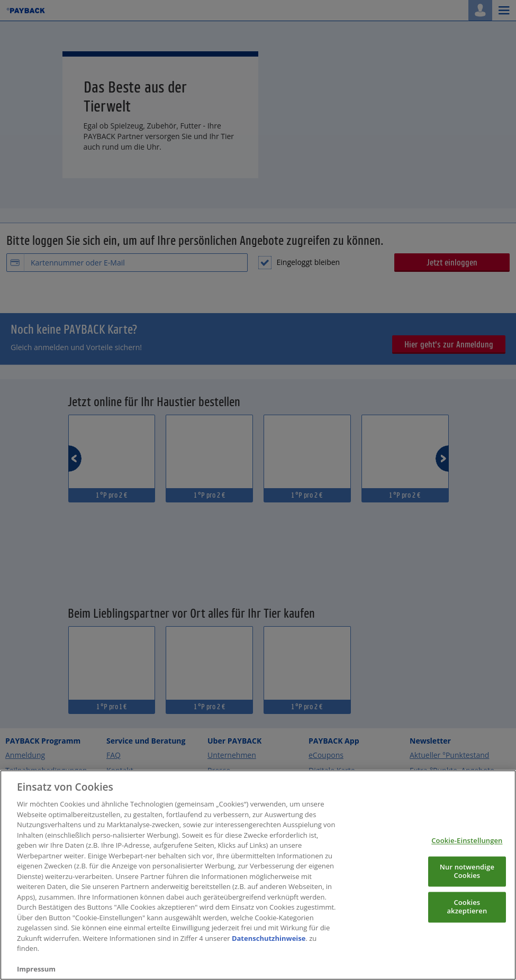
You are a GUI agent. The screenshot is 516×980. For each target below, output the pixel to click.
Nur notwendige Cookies (467, 893)
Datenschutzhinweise (269, 959)
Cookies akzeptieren (467, 928)
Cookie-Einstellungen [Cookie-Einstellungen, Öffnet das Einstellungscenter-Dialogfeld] (467, 862)
